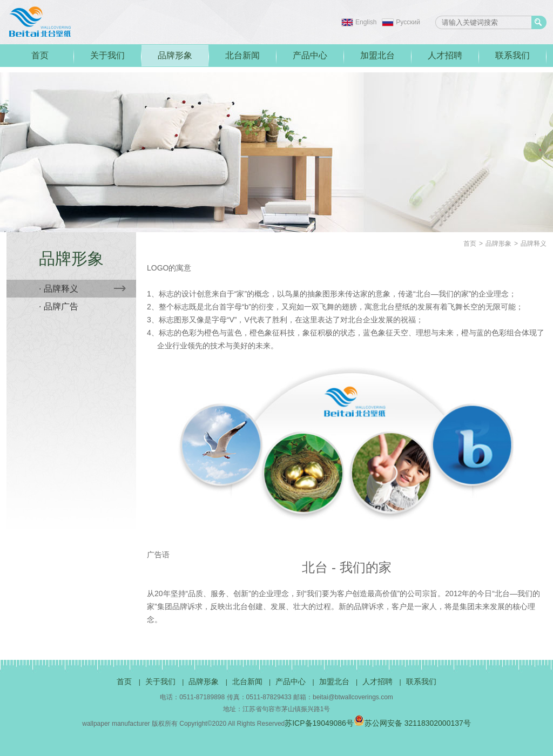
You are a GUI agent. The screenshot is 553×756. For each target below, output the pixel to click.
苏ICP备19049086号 (319, 723)
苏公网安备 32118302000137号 (412, 723)
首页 (40, 55)
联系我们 (512, 55)
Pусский (408, 22)
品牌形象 (175, 55)
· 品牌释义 (82, 289)
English (366, 22)
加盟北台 (377, 55)
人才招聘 (445, 55)
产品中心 (310, 55)
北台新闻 (242, 55)
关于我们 (107, 55)
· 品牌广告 (59, 306)
